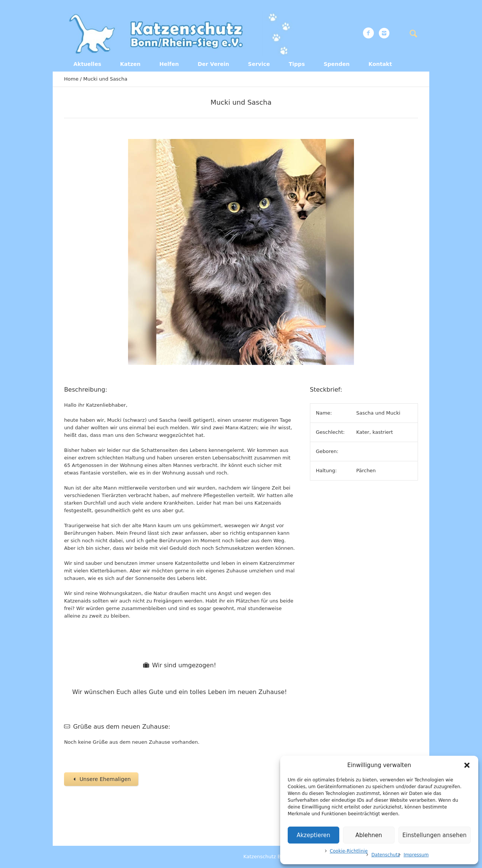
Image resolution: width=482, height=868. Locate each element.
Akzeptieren (313, 835)
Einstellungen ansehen (435, 835)
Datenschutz (385, 855)
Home (71, 79)
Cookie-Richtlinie (349, 851)
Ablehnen (369, 835)
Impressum (416, 855)
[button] (467, 765)
